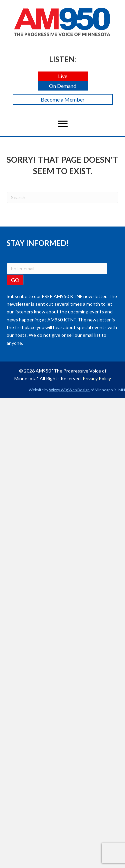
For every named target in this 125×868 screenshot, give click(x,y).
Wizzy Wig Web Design (69, 390)
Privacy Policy (97, 378)
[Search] (62, 197)
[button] (63, 76)
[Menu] (63, 124)
